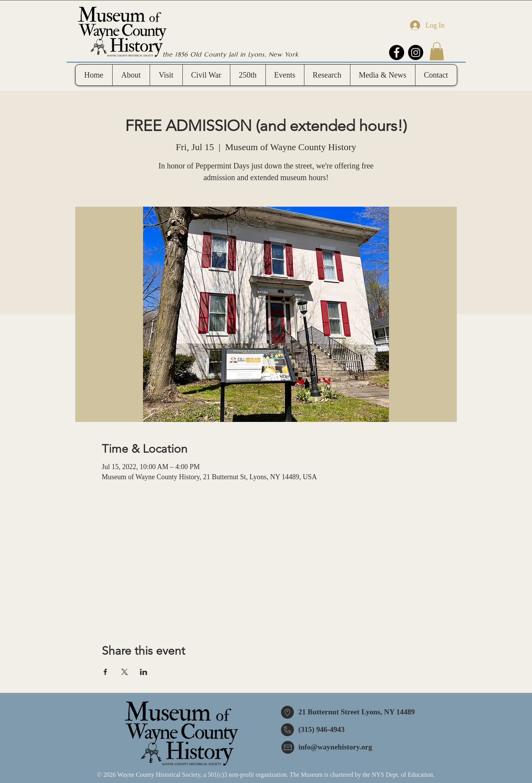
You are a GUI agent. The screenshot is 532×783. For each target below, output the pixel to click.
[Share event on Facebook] (105, 672)
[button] (437, 51)
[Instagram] (416, 52)
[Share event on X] (125, 672)
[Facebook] (397, 52)
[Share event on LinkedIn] (144, 672)
